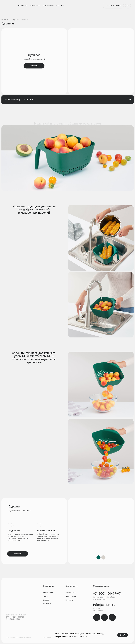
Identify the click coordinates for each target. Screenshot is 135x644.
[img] (97, 617)
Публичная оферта (50, 637)
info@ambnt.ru (104, 605)
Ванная (46, 600)
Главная (5, 20)
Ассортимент (49, 593)
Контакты (60, 6)
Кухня (45, 596)
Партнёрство (49, 6)
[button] (113, 6)
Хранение (47, 604)
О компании (35, 6)
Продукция (23, 6)
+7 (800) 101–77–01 (107, 594)
